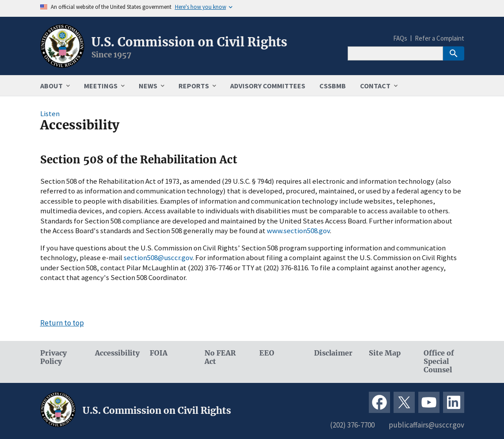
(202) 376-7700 (352, 425)
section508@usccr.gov (158, 257)
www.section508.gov (298, 231)
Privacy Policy (53, 357)
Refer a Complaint (440, 38)
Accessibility (115, 353)
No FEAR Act (220, 357)
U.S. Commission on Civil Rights (189, 42)
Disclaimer (333, 353)
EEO (267, 353)
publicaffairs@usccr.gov (426, 425)
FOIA (159, 353)
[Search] (395, 53)
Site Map (385, 353)
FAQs (400, 38)
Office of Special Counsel (439, 361)
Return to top (62, 323)
